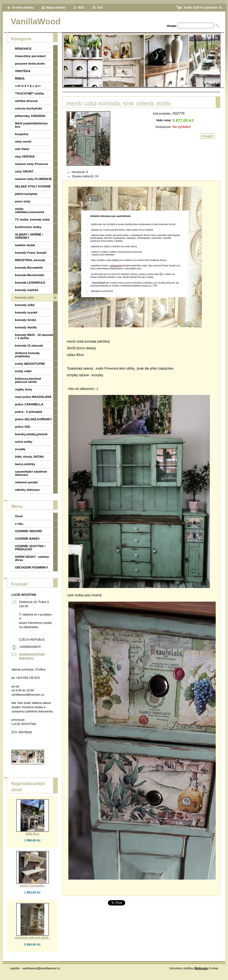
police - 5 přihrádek (29, 412)
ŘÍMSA (20, 79)
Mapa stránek (56, 7)
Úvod (19, 516)
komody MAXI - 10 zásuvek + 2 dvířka (34, 336)
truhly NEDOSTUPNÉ (30, 364)
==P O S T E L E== (28, 86)
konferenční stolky (28, 227)
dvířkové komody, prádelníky (27, 355)
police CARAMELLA (29, 404)
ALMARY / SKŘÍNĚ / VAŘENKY (29, 236)
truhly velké (23, 371)
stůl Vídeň (22, 149)
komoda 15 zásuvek (29, 346)
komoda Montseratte (30, 275)
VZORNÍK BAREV (27, 539)
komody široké (25, 320)
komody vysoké (26, 312)
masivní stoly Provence (32, 164)
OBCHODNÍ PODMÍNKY (32, 567)
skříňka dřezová (26, 101)
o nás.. (20, 524)
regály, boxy (23, 389)
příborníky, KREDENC (30, 116)
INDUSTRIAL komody (30, 260)
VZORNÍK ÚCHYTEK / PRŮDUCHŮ (30, 548)
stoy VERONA (25, 156)
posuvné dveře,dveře (30, 64)
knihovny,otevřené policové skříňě (28, 380)
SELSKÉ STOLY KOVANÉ (33, 186)
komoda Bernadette (29, 268)
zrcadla (20, 449)
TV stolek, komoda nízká (32, 219)
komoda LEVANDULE (30, 283)
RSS (81, 7)
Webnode (201, 968)
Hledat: (172, 26)
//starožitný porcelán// (30, 56)
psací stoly (23, 201)
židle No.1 (32, 834)
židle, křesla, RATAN (29, 457)
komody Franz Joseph (31, 253)
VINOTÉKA (23, 71)
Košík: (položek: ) (203, 7)
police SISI (23, 427)
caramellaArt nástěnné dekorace (31, 473)
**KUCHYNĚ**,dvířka (30, 93)
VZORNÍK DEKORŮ (29, 531)
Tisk (100, 7)
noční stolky (24, 442)
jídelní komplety (26, 194)
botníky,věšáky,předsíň (31, 434)
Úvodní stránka (23, 7)
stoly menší (23, 142)
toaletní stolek (25, 245)
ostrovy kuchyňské (28, 108)
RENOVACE (23, 49)
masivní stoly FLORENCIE (34, 179)
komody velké (25, 305)
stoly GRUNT (24, 171)
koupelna (21, 134)
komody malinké (27, 290)
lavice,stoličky (25, 464)
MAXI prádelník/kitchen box (31, 125)
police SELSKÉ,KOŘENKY (34, 419)
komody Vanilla (26, 327)
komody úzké (24, 297)
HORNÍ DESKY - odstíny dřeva (32, 558)
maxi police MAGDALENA (33, 397)
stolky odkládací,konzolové (30, 210)
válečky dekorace (27, 490)
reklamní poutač (26, 482)
